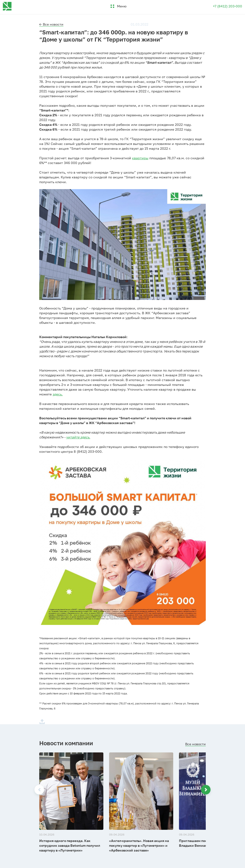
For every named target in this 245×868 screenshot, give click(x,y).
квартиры (140, 158)
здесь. (58, 394)
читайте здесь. (78, 437)
